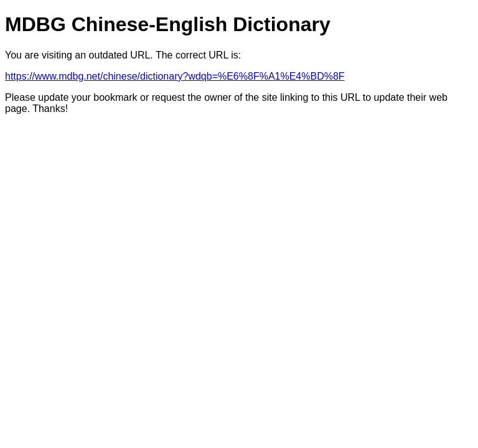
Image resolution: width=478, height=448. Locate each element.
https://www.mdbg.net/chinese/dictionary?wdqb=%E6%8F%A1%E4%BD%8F (175, 76)
